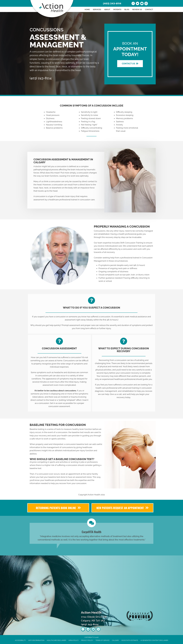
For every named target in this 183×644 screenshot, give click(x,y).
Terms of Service (102, 640)
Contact (149, 10)
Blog (127, 10)
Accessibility (20, 640)
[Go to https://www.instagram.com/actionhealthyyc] (146, 4)
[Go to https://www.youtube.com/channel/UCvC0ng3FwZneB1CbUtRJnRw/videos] (142, 4)
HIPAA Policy (74, 640)
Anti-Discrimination (36, 640)
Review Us (137, 10)
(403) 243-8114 (112, 3)
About (107, 10)
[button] (130, 64)
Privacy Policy (87, 640)
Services (97, 10)
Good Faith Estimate (130, 640)
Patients (117, 10)
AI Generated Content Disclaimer (154, 640)
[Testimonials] (91, 533)
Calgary (115, 640)
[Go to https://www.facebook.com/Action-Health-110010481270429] (133, 4)
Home (87, 10)
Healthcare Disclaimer (56, 640)
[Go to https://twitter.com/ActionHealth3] (137, 4)
